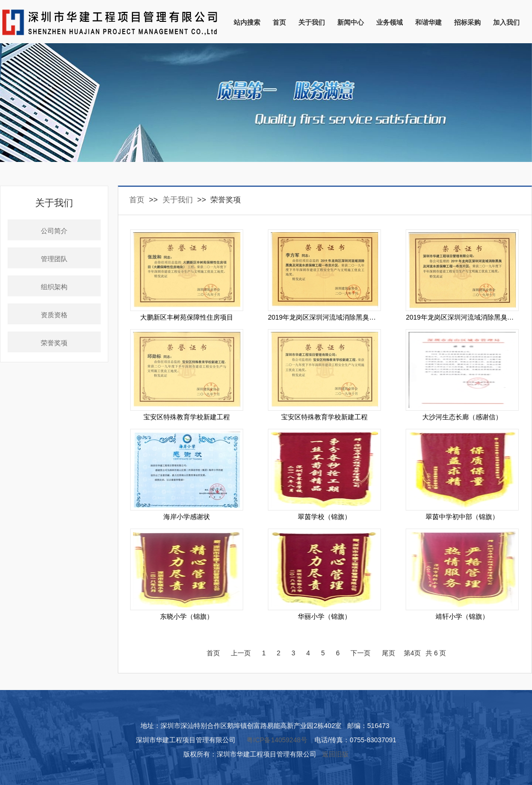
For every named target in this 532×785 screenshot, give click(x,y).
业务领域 (389, 22)
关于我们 (312, 22)
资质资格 (54, 315)
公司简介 (54, 231)
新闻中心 (351, 22)
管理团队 (54, 259)
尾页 (389, 653)
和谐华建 (428, 22)
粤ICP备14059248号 (277, 740)
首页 (279, 22)
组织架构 (54, 287)
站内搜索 (247, 22)
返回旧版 (335, 754)
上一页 (241, 653)
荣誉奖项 (54, 343)
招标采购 (467, 22)
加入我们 (506, 22)
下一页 (361, 653)
